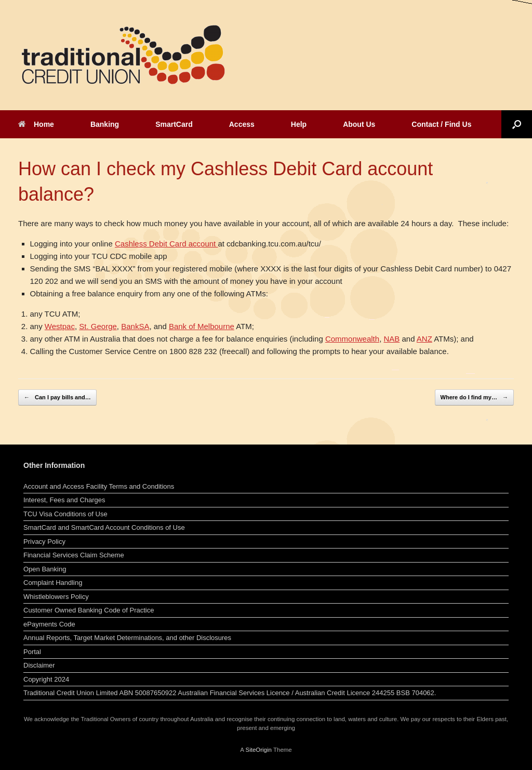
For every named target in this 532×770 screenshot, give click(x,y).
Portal (32, 652)
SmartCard (174, 124)
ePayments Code (49, 624)
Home (36, 124)
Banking (105, 124)
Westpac (60, 326)
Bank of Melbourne (202, 326)
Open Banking (45, 569)
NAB (391, 339)
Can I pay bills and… (57, 397)
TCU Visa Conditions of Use (65, 514)
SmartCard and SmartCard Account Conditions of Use (104, 527)
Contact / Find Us (441, 124)
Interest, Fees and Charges (64, 500)
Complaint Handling (53, 583)
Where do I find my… (474, 397)
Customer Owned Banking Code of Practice (89, 610)
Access (242, 124)
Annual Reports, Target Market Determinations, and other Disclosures (127, 638)
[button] (517, 124)
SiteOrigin (258, 750)
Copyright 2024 (46, 679)
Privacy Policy (44, 541)
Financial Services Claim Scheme (74, 555)
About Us (359, 124)
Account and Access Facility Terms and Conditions (99, 486)
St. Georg (96, 326)
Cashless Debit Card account (166, 244)
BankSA (135, 326)
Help (299, 124)
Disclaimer (39, 665)
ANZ (424, 339)
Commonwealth (352, 339)
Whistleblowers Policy (56, 597)
